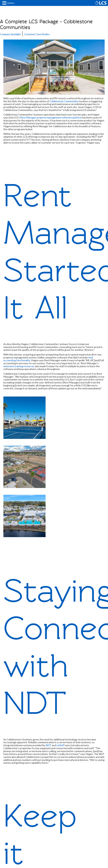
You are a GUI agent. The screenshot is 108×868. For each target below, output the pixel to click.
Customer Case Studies (37, 34)
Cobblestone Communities (64, 101)
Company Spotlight (10, 34)
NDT (49, 745)
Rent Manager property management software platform (51, 117)
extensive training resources (19, 366)
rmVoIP (60, 745)
